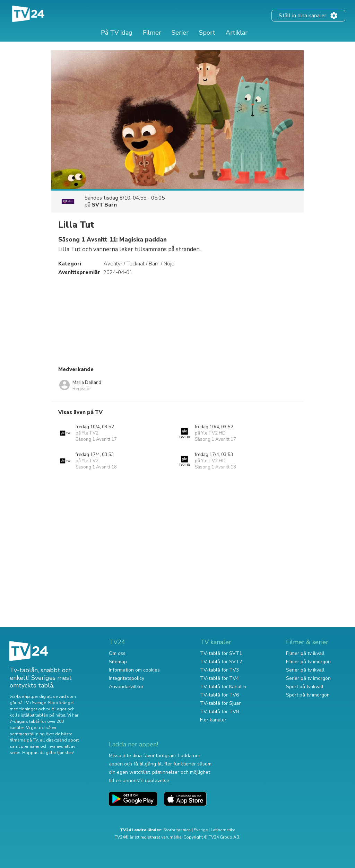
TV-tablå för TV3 (219, 670)
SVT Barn (104, 205)
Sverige (201, 830)
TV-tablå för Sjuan (221, 703)
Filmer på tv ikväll (305, 653)
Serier (180, 33)
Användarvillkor (126, 687)
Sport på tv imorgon (308, 695)
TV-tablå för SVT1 (221, 653)
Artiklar (237, 33)
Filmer (152, 33)
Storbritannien (177, 830)
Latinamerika (223, 830)
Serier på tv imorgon (308, 678)
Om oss (117, 653)
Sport (207, 33)
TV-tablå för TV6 (219, 695)
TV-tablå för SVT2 (221, 662)
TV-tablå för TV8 (219, 712)
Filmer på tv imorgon (308, 662)
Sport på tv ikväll (305, 687)
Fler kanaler (213, 720)
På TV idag (117, 33)
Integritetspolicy (127, 678)
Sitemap (118, 662)
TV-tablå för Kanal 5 (223, 687)
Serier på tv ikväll (305, 670)
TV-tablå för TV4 (219, 678)
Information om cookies (134, 670)
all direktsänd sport (59, 740)
